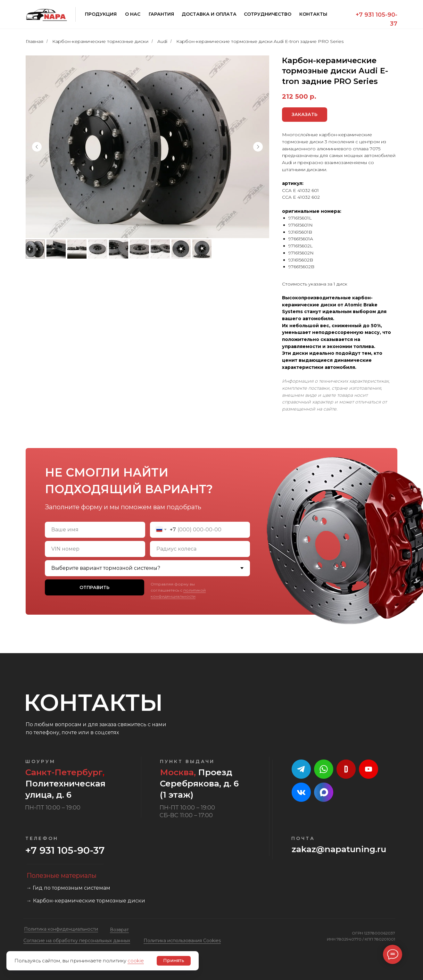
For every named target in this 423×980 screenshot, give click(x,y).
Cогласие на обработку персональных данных (77, 941)
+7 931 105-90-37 (65, 850)
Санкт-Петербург (64, 772)
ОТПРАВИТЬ (95, 587)
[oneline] (95, 549)
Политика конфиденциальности (61, 929)
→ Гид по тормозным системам (68, 888)
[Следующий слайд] (258, 147)
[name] (95, 530)
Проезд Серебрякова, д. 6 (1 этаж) (199, 784)
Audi (162, 41)
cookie (136, 961)
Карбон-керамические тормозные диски (100, 41)
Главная (34, 41)
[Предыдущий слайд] (37, 147)
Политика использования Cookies (182, 941)
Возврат (119, 930)
